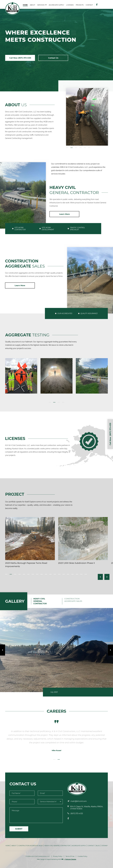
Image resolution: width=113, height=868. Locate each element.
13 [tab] (59, 574)
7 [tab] (33, 574)
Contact (89, 5)
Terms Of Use (70, 856)
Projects (80, 5)
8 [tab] (37, 574)
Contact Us (53, 58)
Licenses (70, 5)
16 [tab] (73, 574)
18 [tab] (81, 574)
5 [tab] (24, 574)
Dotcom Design (71, 859)
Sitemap (105, 846)
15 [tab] (68, 574)
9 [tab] (42, 574)
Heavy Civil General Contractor (57, 846)
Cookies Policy (82, 856)
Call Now (20, 58)
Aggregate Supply (56, 5)
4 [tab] (63, 402)
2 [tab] (54, 402)
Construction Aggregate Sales (30, 846)
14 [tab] (64, 574)
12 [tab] (55, 574)
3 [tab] (59, 402)
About (33, 5)
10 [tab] (46, 574)
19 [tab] (86, 574)
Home (25, 5)
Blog (98, 846)
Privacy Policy (58, 856)
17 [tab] (77, 574)
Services (41, 5)
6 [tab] (28, 574)
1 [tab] (50, 402)
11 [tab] (50, 574)
